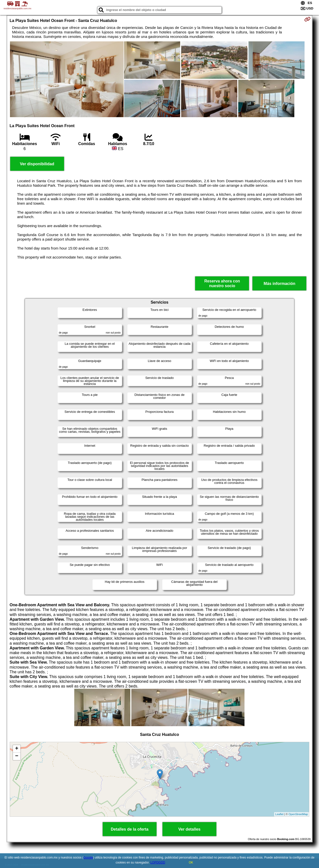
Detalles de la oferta (129, 829)
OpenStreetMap (298, 814)
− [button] (17, 756)
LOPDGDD (158, 863)
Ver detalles (190, 829)
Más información (279, 284)
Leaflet (279, 814)
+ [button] (17, 749)
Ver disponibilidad (37, 164)
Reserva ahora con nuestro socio (222, 283)
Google (88, 858)
